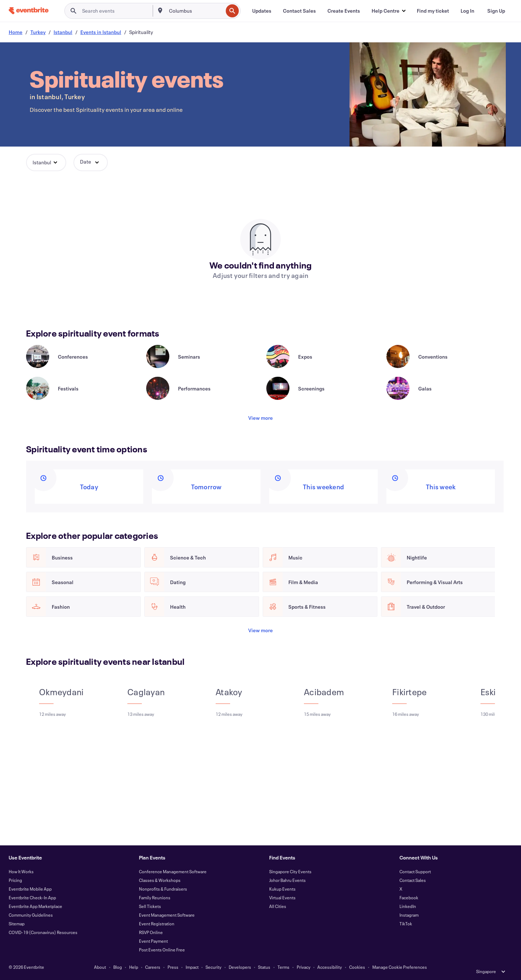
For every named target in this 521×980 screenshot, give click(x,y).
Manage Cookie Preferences (400, 967)
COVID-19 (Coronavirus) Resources (43, 932)
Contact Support (415, 871)
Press (173, 967)
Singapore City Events (290, 871)
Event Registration (157, 924)
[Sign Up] (496, 11)
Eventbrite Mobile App (30, 889)
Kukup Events (282, 889)
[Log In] (467, 11)
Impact (192, 967)
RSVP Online (151, 932)
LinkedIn (408, 906)
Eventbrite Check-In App (32, 897)
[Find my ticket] (433, 11)
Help (134, 967)
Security (213, 967)
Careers (153, 967)
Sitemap (17, 924)
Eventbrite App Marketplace (35, 906)
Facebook (409, 897)
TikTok (406, 924)
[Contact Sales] (299, 11)
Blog (118, 967)
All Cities (278, 906)
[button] (388, 11)
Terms (283, 967)
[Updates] (262, 11)
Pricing (15, 880)
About (100, 967)
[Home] (29, 11)
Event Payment (153, 941)
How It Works (21, 871)
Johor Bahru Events (287, 880)
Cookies (357, 967)
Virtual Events (282, 897)
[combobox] (195, 11)
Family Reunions (155, 897)
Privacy (304, 967)
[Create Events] (344, 11)
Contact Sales (413, 880)
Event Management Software (167, 915)
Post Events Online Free (162, 950)
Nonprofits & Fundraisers (163, 889)
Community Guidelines (31, 915)
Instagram (409, 915)
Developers (240, 967)
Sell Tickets (150, 906)
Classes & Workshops (160, 880)
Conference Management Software (173, 871)
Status (264, 967)
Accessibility (330, 967)
